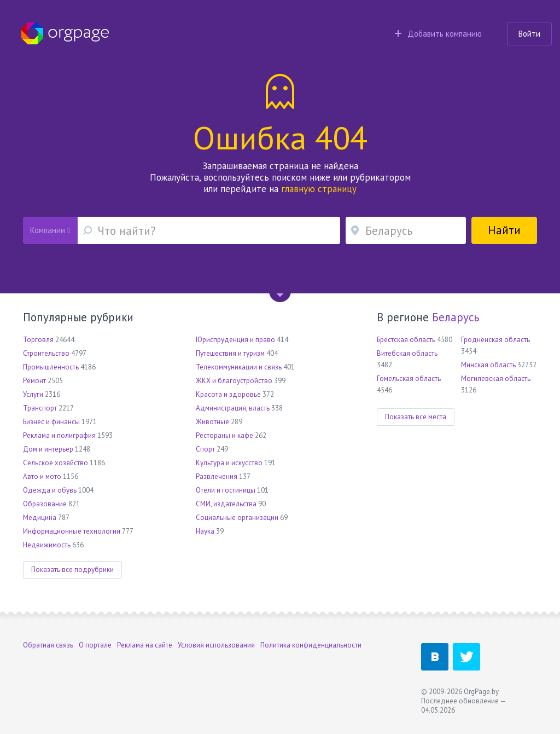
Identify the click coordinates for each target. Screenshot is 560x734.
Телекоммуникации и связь (239, 367)
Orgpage (65, 33)
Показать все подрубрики (72, 570)
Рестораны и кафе (224, 435)
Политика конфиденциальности (311, 645)
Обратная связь (48, 645)
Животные (212, 422)
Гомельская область (409, 378)
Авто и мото (42, 476)
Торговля (38, 340)
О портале (95, 645)
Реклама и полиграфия (59, 435)
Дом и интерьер (48, 449)
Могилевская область (496, 378)
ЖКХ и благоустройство (234, 381)
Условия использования (216, 645)
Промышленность (51, 367)
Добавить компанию (438, 34)
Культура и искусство (229, 463)
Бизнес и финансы (51, 422)
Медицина (40, 518)
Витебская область (407, 353)
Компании (50, 230)
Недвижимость (47, 545)
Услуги (33, 394)
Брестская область (406, 340)
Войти (529, 34)
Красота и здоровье (228, 394)
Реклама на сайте (145, 645)
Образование (45, 504)
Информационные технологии (72, 531)
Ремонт (34, 381)
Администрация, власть (233, 408)
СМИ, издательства (226, 504)
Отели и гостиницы (226, 490)
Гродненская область (495, 340)
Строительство (46, 353)
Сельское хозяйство (56, 463)
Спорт (205, 449)
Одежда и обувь (50, 490)
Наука (205, 531)
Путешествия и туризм (230, 353)
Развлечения (217, 476)
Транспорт (40, 408)
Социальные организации (237, 518)
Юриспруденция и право (235, 340)
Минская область (488, 365)
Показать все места (416, 417)
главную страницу (319, 189)
